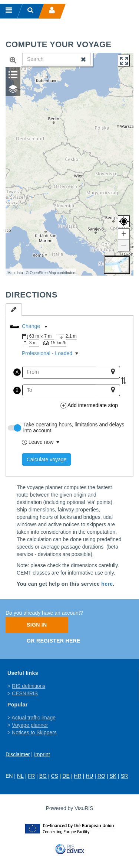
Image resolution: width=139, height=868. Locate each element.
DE (66, 776)
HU (89, 776)
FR (31, 776)
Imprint (42, 754)
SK (113, 776)
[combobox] (60, 372)
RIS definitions (29, 686)
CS (54, 776)
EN (9, 776)
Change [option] (31, 326)
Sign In (37, 625)
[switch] (14, 428)
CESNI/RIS (25, 693)
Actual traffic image (34, 718)
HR (77, 776)
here (107, 584)
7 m (48, 336)
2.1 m (71, 336)
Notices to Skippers (34, 732)
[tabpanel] (69, 396)
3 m (33, 343)
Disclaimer (18, 754)
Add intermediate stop (89, 405)
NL (20, 776)
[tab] (14, 309)
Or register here (54, 641)
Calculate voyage (47, 459)
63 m (34, 336)
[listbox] (65, 327)
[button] (124, 234)
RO (101, 776)
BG (43, 776)
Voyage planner (30, 725)
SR (124, 776)
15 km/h (58, 343)
